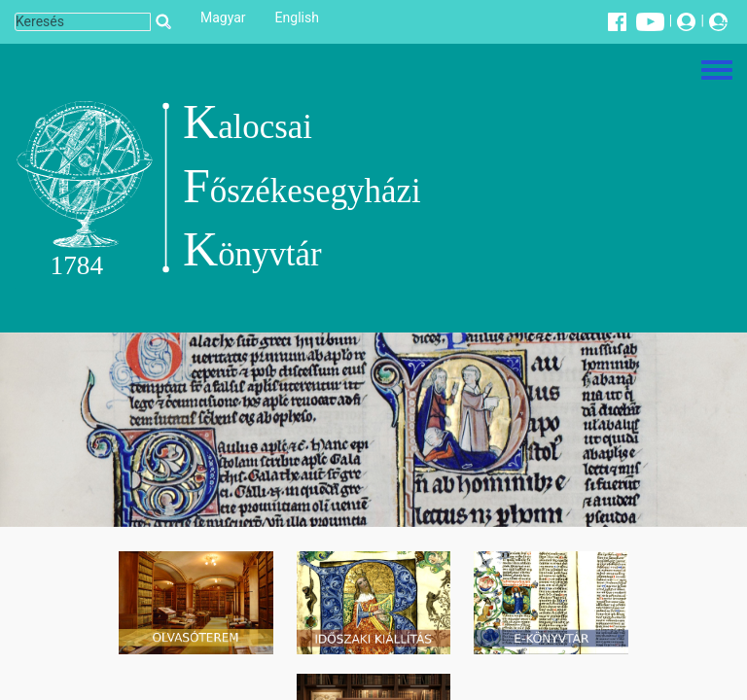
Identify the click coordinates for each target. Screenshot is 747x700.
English (297, 17)
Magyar (223, 17)
